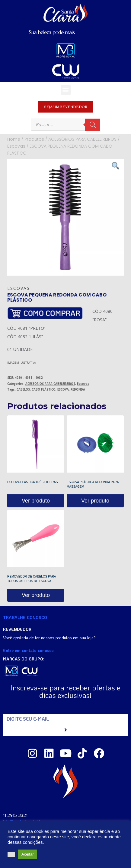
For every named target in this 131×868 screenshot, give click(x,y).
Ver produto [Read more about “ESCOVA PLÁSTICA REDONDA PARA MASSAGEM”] (95, 501)
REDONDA (78, 390)
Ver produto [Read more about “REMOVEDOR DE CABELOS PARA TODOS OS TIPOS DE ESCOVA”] (36, 595)
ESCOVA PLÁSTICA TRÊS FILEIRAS (32, 482)
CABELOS (23, 390)
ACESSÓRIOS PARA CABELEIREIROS (50, 384)
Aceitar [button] (27, 854)
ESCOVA (63, 390)
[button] (66, 90)
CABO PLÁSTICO (44, 390)
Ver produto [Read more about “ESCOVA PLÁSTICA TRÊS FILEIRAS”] (36, 501)
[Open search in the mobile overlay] (65, 125)
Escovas (19, 288)
